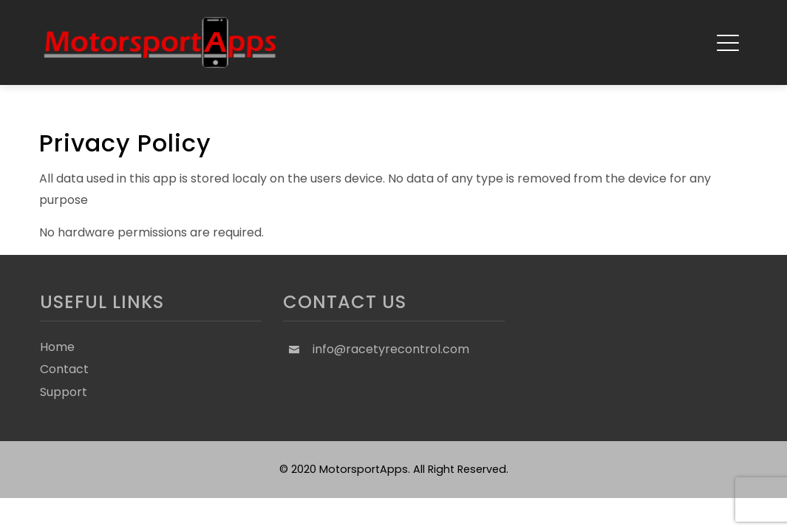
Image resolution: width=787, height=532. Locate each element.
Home (57, 347)
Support (64, 392)
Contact (64, 369)
